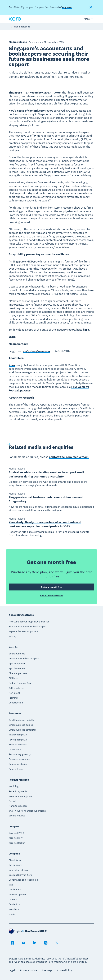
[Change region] (35, 931)
